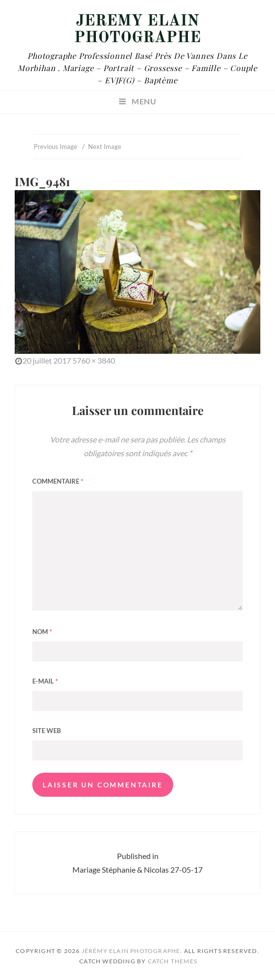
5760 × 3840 (94, 360)
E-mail (45, 681)
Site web (46, 731)
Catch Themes (172, 961)
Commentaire (58, 481)
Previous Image (56, 147)
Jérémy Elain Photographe (138, 30)
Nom (42, 632)
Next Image (105, 147)
